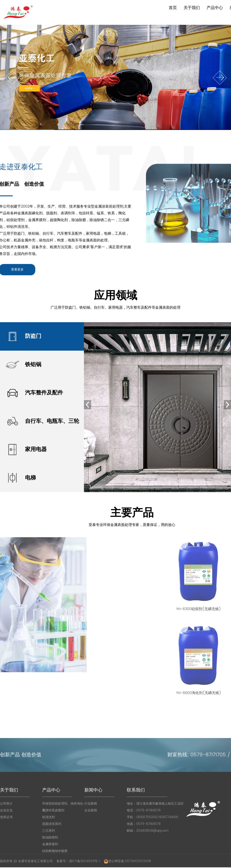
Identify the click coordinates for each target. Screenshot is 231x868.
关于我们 (192, 8)
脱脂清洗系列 (52, 824)
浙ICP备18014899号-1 (85, 861)
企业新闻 (91, 810)
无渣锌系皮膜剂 (53, 810)
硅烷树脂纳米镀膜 (55, 851)
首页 (173, 8)
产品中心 (215, 8)
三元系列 (49, 831)
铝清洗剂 (49, 817)
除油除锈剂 (50, 837)
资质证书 (6, 817)
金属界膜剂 (50, 844)
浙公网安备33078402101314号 (127, 861)
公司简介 (6, 804)
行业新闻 (91, 804)
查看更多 (8, 270)
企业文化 (6, 810)
